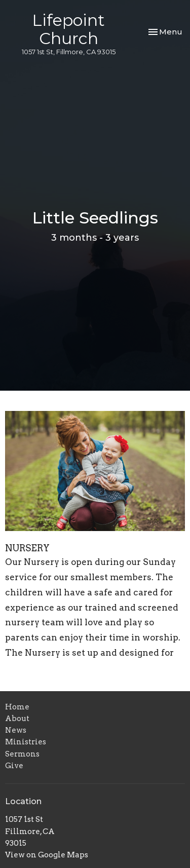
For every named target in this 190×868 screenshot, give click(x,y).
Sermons (22, 754)
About (17, 719)
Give (14, 766)
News (16, 730)
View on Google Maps (47, 855)
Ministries (26, 742)
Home (17, 707)
